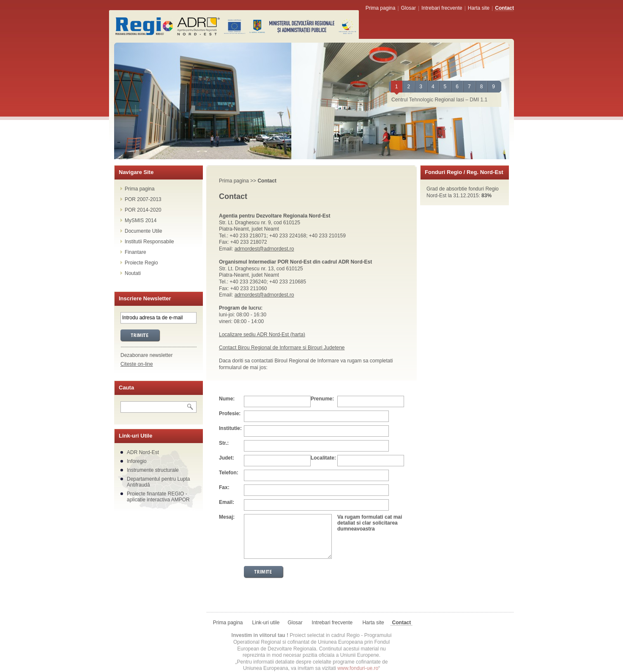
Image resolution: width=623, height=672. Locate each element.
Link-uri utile (266, 623)
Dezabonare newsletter (146, 355)
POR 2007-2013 (143, 199)
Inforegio (137, 461)
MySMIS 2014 (141, 220)
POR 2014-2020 (143, 210)
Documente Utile (143, 231)
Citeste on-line (137, 364)
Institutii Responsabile (149, 242)
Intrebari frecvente (442, 8)
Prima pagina (381, 8)
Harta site (479, 8)
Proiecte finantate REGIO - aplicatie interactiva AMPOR (158, 497)
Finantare (135, 252)
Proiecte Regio (141, 263)
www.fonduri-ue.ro (358, 668)
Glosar (409, 8)
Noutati (133, 273)
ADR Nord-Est (143, 452)
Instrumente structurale (153, 470)
